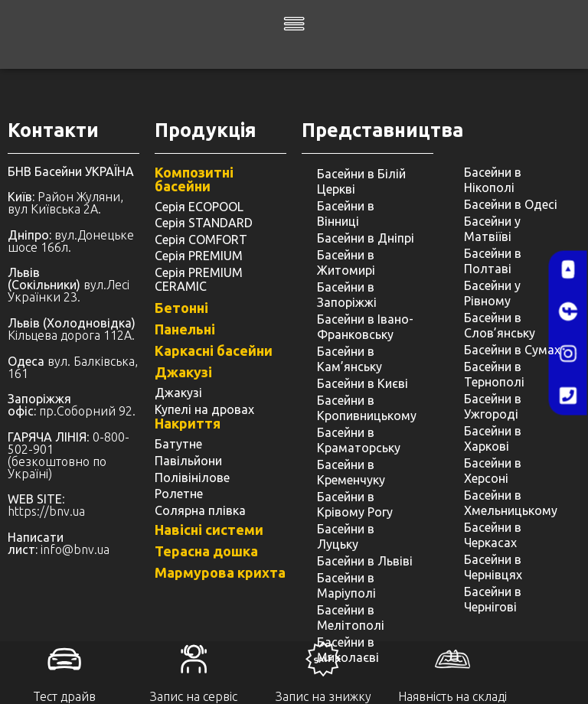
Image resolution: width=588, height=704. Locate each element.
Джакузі (183, 372)
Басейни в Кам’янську (350, 359)
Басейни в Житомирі (346, 262)
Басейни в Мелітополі (351, 618)
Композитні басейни (194, 179)
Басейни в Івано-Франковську (365, 327)
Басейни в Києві (363, 383)
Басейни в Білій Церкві (361, 181)
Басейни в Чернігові (493, 599)
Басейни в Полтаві (493, 261)
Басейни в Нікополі (493, 180)
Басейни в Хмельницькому (511, 503)
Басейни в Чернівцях (493, 567)
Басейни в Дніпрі (366, 238)
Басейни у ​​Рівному (494, 293)
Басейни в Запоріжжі (347, 295)
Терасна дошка (206, 551)
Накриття (188, 423)
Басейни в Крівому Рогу (355, 504)
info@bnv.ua (75, 549)
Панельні (185, 329)
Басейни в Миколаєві (348, 650)
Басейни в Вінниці (346, 213)
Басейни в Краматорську (359, 440)
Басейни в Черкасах (493, 535)
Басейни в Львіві (365, 561)
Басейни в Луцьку (346, 536)
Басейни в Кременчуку (351, 472)
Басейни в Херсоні (493, 471)
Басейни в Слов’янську (500, 325)
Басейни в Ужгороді (493, 406)
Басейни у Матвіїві (492, 229)
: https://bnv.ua (46, 505)
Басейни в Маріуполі (346, 585)
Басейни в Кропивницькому (367, 408)
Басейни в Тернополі (494, 374)
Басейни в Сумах (512, 350)
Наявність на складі (452, 696)
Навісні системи (209, 530)
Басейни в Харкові (493, 438)
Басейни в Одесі (511, 204)
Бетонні (181, 308)
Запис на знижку (323, 696)
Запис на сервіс (194, 696)
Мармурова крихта (220, 572)
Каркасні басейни (214, 350)
